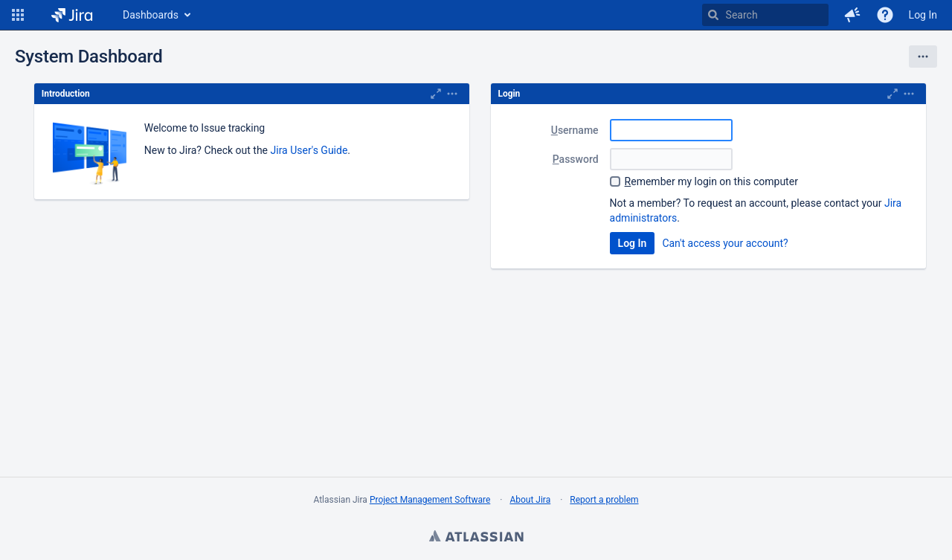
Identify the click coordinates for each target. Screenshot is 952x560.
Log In (923, 15)
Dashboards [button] (151, 15)
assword (576, 159)
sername (575, 130)
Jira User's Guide (309, 150)
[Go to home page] (72, 15)
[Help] (885, 15)
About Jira (530, 500)
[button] (18, 15)
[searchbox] (765, 15)
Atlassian (476, 538)
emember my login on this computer (711, 181)
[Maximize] (436, 94)
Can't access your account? (725, 243)
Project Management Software (430, 500)
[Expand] (452, 94)
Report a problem (604, 500)
